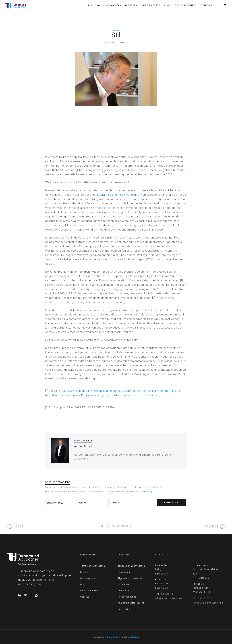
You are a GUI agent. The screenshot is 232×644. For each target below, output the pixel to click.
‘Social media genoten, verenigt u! (118, 195)
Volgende (212, 527)
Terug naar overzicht (116, 526)
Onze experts (151, 5)
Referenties (124, 609)
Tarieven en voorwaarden (131, 566)
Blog (167, 5)
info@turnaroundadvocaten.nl (171, 598)
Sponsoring (124, 572)
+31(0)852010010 (202, 598)
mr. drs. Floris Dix (85, 447)
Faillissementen (186, 5)
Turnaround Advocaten (105, 5)
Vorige (18, 527)
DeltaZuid (112, 637)
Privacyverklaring (127, 597)
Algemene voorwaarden (131, 578)
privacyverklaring (143, 492)
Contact (207, 5)
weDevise (134, 637)
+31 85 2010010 (164, 594)
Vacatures (123, 584)
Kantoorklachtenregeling (131, 603)
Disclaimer (124, 591)
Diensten (131, 5)
